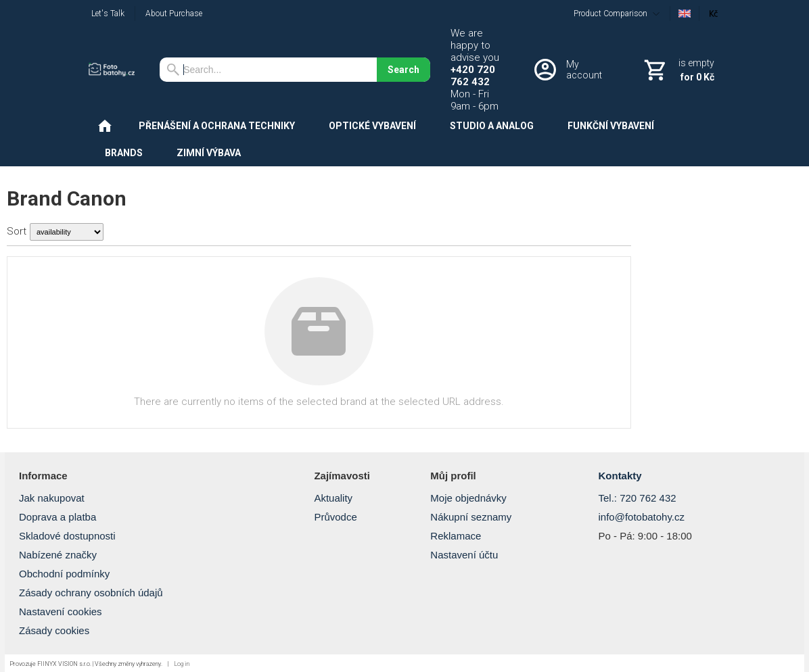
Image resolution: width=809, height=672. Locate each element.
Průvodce (335, 517)
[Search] (268, 70)
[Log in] (571, 70)
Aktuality (333, 498)
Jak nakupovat (52, 498)
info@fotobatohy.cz (641, 517)
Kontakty (620, 476)
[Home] (114, 70)
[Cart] (678, 70)
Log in (182, 664)
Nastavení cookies (61, 611)
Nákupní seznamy (471, 517)
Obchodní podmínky (64, 574)
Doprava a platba (57, 517)
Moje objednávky (468, 498)
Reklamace (456, 536)
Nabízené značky (58, 555)
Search (403, 70)
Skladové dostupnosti (67, 536)
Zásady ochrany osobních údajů (91, 593)
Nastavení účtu (464, 555)
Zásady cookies (54, 630)
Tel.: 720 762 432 (637, 498)
